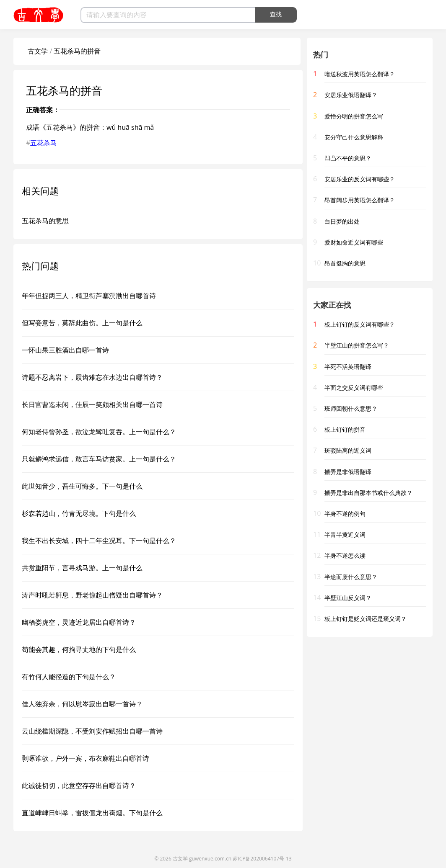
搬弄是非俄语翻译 (348, 472)
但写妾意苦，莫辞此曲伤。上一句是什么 (82, 323)
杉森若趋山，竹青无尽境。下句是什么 (79, 513)
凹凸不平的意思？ (348, 158)
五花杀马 (44, 143)
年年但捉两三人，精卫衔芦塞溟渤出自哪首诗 (89, 296)
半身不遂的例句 (345, 514)
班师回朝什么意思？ (351, 408)
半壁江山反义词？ (348, 598)
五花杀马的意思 (45, 221)
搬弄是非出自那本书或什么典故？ (368, 493)
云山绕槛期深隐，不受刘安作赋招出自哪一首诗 (92, 731)
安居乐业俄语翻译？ (351, 95)
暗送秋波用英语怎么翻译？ (360, 74)
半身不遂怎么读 (345, 555)
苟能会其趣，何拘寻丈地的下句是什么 (79, 649)
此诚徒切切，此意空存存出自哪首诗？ (79, 786)
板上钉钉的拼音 (345, 429)
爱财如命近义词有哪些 (354, 242)
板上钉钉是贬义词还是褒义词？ (366, 619)
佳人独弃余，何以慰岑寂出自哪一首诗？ (82, 704)
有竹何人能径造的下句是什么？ (69, 677)
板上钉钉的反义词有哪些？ (360, 324)
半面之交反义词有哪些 (354, 388)
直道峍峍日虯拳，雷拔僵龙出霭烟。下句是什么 (92, 813)
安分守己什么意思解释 (354, 137)
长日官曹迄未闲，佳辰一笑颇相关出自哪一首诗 (92, 404)
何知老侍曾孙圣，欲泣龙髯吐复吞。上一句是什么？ (99, 432)
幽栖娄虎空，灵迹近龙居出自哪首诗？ (79, 622)
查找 (276, 14)
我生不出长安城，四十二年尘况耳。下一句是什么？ (99, 541)
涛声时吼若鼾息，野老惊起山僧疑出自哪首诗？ (92, 595)
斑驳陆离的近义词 (348, 450)
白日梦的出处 (342, 221)
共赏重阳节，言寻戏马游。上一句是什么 (82, 568)
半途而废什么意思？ (351, 577)
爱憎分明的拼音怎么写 (354, 116)
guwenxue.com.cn (210, 859)
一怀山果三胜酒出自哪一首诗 (65, 350)
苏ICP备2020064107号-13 (262, 859)
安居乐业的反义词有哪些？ (360, 179)
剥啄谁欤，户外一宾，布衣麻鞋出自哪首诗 (86, 758)
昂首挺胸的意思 (345, 263)
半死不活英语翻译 (348, 367)
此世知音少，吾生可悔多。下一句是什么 (82, 486)
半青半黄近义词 (345, 534)
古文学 (38, 51)
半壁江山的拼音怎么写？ (357, 345)
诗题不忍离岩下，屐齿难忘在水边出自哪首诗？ (92, 377)
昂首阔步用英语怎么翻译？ (360, 200)
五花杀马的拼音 (77, 51)
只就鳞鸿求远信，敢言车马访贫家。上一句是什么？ (99, 459)
